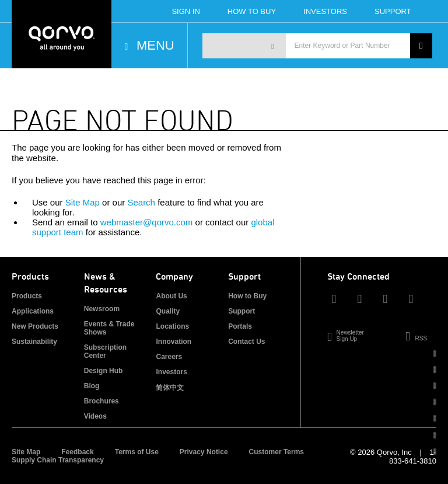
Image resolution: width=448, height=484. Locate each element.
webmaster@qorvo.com (147, 222)
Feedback (77, 452)
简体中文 (170, 388)
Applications (33, 311)
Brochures (101, 401)
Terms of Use (137, 452)
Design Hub (104, 371)
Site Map (83, 202)
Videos (95, 416)
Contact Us (246, 342)
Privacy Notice (204, 452)
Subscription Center (105, 351)
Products (27, 296)
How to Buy (247, 296)
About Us (171, 296)
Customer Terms (276, 452)
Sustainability (34, 342)
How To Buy (252, 11)
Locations (172, 326)
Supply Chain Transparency (58, 460)
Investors (325, 11)
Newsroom (102, 309)
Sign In (185, 11)
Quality (168, 311)
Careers (169, 357)
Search (141, 202)
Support (393, 11)
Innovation (174, 342)
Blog (92, 386)
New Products (35, 326)
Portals (240, 326)
